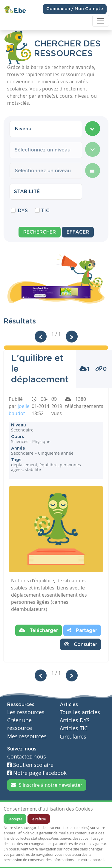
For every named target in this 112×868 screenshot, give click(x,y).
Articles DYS (75, 720)
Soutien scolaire (30, 765)
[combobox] (46, 129)
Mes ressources (27, 736)
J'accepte (15, 819)
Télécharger (39, 630)
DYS (23, 211)
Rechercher (40, 232)
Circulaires (73, 737)
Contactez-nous (27, 757)
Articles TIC (74, 728)
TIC (45, 211)
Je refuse (39, 819)
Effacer (78, 232)
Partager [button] (82, 630)
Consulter (80, 644)
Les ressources (26, 712)
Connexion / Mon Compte (75, 9)
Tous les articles (80, 712)
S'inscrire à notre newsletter (47, 785)
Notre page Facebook (37, 773)
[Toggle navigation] (101, 21)
